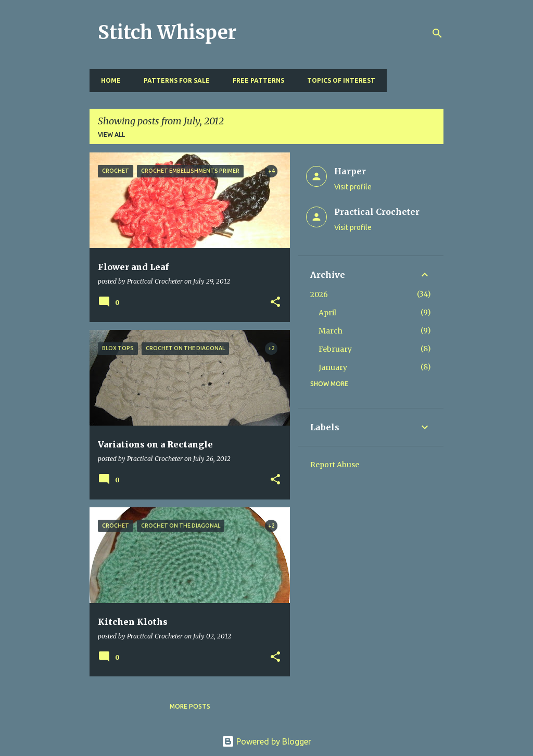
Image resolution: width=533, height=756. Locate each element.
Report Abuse (335, 465)
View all (111, 134)
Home (108, 80)
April (327, 313)
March (331, 331)
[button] (275, 303)
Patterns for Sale (174, 80)
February (335, 349)
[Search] (437, 33)
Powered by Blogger (266, 741)
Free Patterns (255, 80)
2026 (319, 294)
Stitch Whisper (167, 33)
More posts (190, 706)
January (333, 367)
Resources (414, 80)
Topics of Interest (338, 80)
